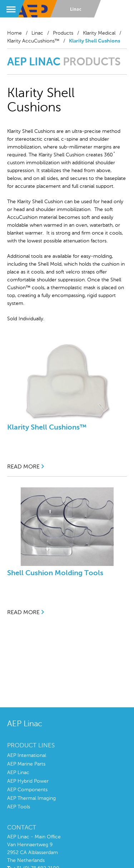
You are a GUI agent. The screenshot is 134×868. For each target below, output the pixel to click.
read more (23, 467)
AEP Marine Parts (26, 764)
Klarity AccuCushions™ (33, 41)
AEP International (27, 756)
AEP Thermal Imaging (31, 798)
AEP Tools (19, 807)
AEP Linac (18, 773)
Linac (37, 33)
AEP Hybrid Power (28, 781)
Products (63, 33)
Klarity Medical (99, 33)
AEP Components (27, 790)
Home (14, 33)
